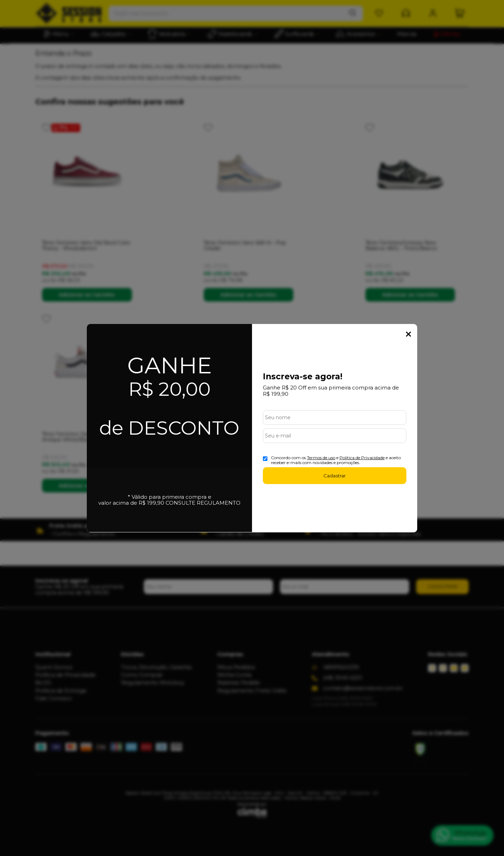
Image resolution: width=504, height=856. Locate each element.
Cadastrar (335, 476)
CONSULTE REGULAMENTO (203, 503)
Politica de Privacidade (362, 458)
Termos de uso (321, 458)
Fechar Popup (408, 334)
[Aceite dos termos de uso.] (265, 459)
